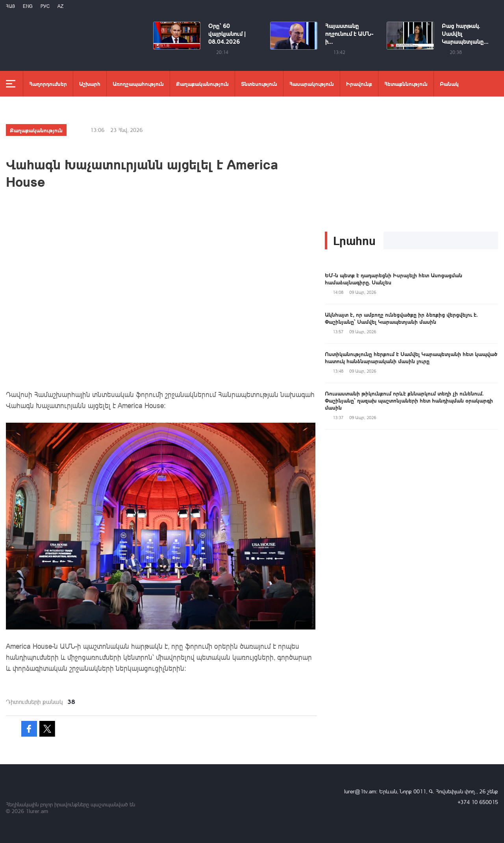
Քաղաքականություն (202, 84)
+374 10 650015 (478, 802)
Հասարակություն (312, 84)
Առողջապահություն (138, 84)
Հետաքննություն (406, 84)
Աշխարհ (90, 84)
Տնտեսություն (259, 84)
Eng (28, 6)
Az (60, 6)
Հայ (10, 6)
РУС (45, 6)
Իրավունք (359, 84)
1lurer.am (37, 811)
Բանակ (449, 84)
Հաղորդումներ (48, 84)
